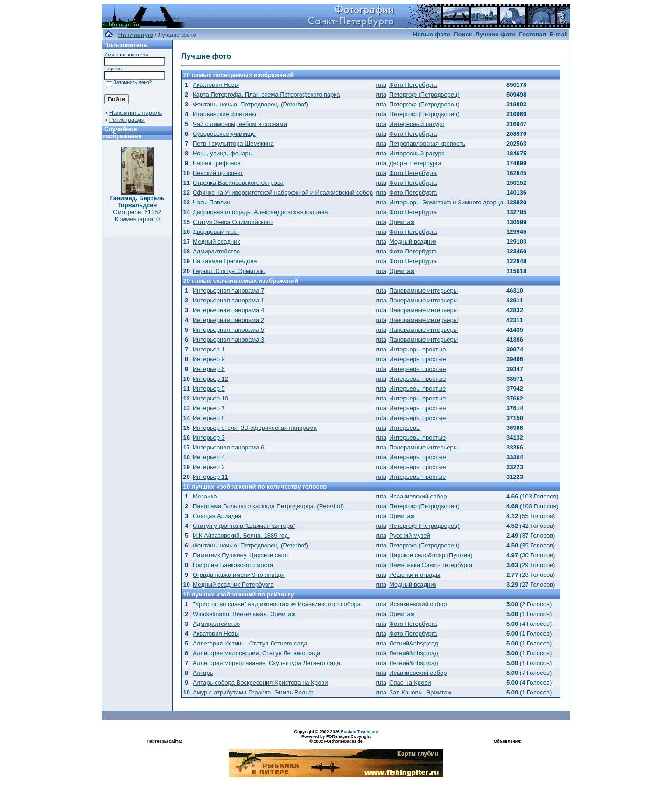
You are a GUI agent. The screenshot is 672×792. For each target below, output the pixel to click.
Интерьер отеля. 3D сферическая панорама (255, 428)
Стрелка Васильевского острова (238, 183)
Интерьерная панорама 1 (228, 300)
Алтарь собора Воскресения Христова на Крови (260, 683)
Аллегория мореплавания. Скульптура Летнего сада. (267, 663)
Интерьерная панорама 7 (228, 291)
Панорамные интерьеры (423, 291)
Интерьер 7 (209, 408)
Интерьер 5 (209, 389)
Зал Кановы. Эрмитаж (420, 692)
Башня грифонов (217, 163)
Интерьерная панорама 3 (228, 340)
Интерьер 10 (210, 398)
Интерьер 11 (210, 477)
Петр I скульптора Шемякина (233, 144)
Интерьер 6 (209, 369)
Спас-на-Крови (410, 683)
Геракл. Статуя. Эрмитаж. (229, 271)
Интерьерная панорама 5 (228, 330)
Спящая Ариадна (217, 516)
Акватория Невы (216, 85)
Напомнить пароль (136, 113)
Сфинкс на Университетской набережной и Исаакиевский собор (283, 193)
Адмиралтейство (216, 251)
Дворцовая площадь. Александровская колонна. (261, 212)
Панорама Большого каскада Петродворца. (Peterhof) (268, 506)
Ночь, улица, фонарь (222, 153)
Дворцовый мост (216, 232)
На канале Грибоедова (225, 261)
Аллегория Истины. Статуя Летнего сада (250, 643)
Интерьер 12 (210, 379)
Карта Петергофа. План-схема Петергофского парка (266, 95)
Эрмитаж (402, 222)
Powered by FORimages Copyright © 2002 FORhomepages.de (336, 739)
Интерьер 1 (209, 349)
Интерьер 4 (209, 457)
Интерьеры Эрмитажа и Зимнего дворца (446, 202)
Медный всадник (216, 242)
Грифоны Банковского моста (233, 565)
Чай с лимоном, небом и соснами (240, 124)
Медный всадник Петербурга (233, 585)
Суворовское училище (224, 134)
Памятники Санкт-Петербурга (431, 565)
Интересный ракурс (417, 124)
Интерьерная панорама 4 (228, 310)
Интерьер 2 (209, 467)
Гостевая (532, 34)
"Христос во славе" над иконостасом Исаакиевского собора (277, 604)
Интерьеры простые (418, 349)
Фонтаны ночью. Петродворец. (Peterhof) (250, 104)
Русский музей (410, 536)
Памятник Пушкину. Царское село (240, 555)
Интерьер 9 (209, 359)
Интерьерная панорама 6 (228, 447)
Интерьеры (405, 428)
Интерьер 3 (209, 438)
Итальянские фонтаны (224, 114)
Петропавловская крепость (427, 144)
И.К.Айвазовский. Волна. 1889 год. (241, 536)
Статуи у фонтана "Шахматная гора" (244, 526)
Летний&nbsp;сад (414, 643)
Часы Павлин (212, 202)
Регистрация (127, 120)
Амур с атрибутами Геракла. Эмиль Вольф (253, 692)
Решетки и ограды (415, 575)
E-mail (558, 34)
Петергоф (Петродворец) (424, 95)
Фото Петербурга (413, 85)
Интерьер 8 (209, 418)
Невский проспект (218, 173)
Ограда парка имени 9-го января (239, 575)
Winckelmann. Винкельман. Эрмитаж (244, 614)
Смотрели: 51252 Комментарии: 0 (137, 216)
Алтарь (203, 673)
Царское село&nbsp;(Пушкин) (431, 555)
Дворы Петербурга (415, 163)
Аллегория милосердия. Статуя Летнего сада (257, 653)
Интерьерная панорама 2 (228, 320)
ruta (381, 85)
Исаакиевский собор (418, 496)
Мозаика (205, 496)
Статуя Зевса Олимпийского (233, 222)
